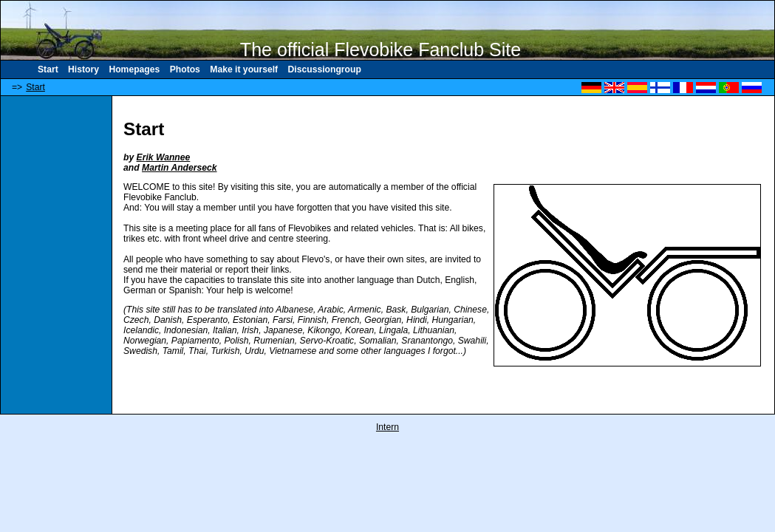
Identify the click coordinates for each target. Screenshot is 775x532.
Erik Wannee (164, 157)
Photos (185, 69)
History (83, 69)
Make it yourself (244, 69)
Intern (387, 427)
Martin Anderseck (180, 168)
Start (48, 69)
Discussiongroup (325, 69)
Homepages (134, 69)
